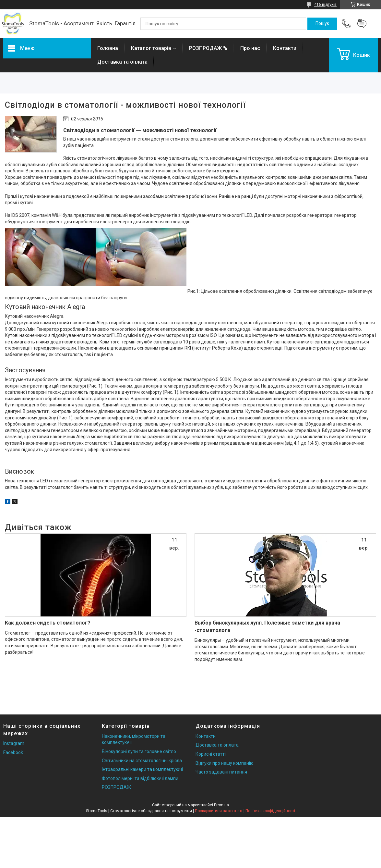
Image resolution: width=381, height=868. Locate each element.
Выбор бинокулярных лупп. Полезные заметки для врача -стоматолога (267, 626)
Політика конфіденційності (270, 811)
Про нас (250, 48)
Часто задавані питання (221, 772)
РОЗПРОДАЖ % (208, 48)
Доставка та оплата (122, 62)
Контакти (285, 48)
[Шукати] (322, 24)
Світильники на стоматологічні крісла (142, 761)
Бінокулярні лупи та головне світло (139, 751)
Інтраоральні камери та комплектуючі (142, 769)
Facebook (13, 752)
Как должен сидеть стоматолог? (48, 623)
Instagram (14, 743)
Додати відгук (362, 24)
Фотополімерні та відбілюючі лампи (140, 778)
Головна (108, 48)
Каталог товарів (151, 48)
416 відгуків (325, 5)
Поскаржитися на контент (219, 811)
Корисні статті (211, 754)
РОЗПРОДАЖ (116, 787)
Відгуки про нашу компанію (225, 763)
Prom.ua (221, 805)
